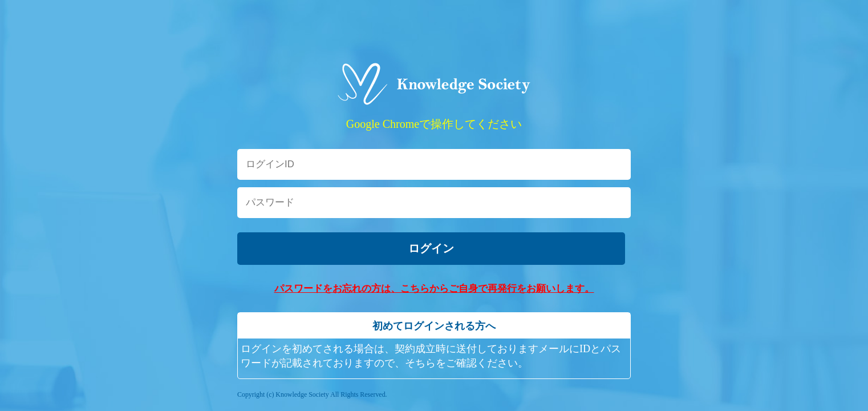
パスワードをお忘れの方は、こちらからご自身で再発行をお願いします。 (434, 289)
